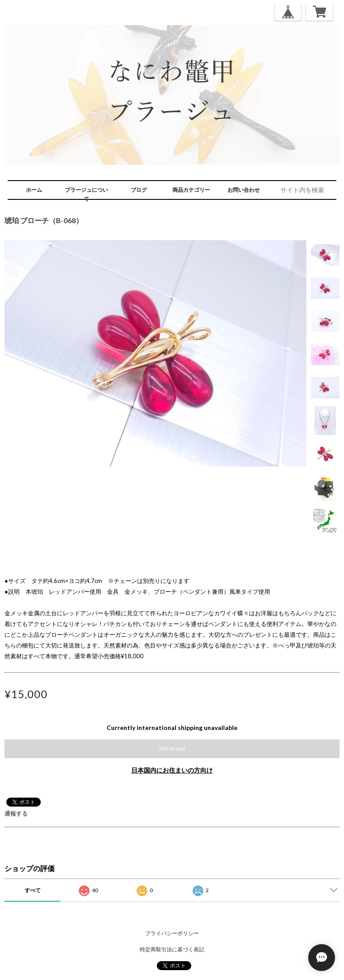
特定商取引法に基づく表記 (172, 949)
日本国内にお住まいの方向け (172, 770)
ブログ (139, 190)
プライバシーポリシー (172, 933)
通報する (16, 813)
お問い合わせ (244, 190)
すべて (33, 890)
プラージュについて (86, 194)
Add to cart (172, 749)
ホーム (34, 190)
